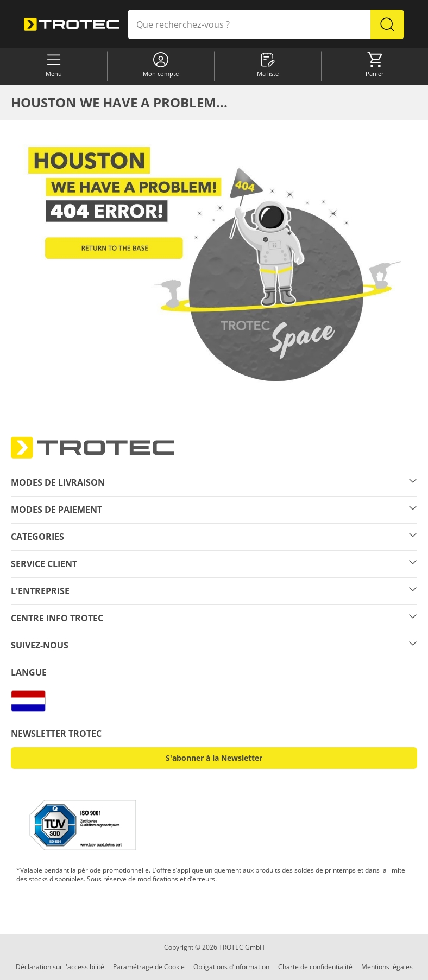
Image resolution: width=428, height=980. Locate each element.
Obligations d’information (231, 967)
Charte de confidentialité (315, 967)
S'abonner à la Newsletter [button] (214, 758)
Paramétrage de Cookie (149, 967)
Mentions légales (387, 967)
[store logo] (71, 24)
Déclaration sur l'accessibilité (60, 967)
